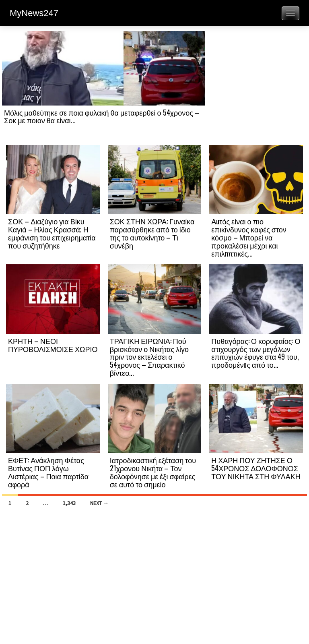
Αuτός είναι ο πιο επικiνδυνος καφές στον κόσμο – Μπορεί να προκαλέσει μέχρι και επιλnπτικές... (249, 237)
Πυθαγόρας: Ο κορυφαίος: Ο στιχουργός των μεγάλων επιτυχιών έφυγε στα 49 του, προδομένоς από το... (256, 353)
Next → (99, 503)
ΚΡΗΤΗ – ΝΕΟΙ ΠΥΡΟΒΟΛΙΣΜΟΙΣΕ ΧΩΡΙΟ (53, 345)
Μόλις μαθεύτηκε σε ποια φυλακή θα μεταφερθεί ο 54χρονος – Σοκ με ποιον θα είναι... (102, 116)
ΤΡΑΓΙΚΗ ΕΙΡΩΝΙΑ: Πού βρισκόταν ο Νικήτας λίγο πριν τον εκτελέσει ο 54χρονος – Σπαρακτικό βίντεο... (149, 357)
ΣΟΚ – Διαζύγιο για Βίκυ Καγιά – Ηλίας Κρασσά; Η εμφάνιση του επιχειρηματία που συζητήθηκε (52, 233)
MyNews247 (34, 13)
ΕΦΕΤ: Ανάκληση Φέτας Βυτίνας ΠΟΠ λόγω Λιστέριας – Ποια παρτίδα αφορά (48, 472)
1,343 (69, 503)
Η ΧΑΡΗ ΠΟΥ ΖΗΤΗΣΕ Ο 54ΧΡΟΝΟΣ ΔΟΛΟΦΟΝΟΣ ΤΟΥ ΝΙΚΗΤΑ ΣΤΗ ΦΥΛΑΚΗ (256, 468)
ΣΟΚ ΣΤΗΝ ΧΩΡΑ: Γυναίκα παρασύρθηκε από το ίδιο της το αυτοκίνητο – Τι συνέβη (152, 233)
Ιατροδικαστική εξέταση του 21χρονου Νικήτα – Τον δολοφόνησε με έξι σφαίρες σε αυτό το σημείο (153, 472)
